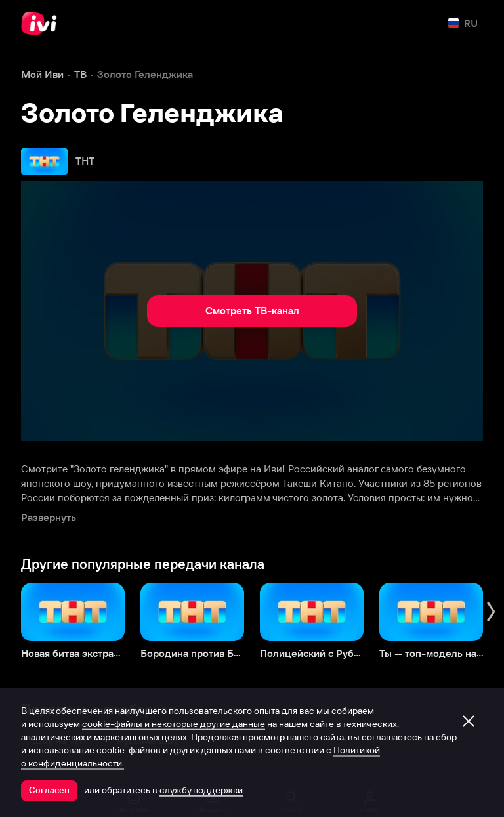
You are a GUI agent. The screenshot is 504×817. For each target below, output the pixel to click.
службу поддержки (201, 790)
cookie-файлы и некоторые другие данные (174, 724)
